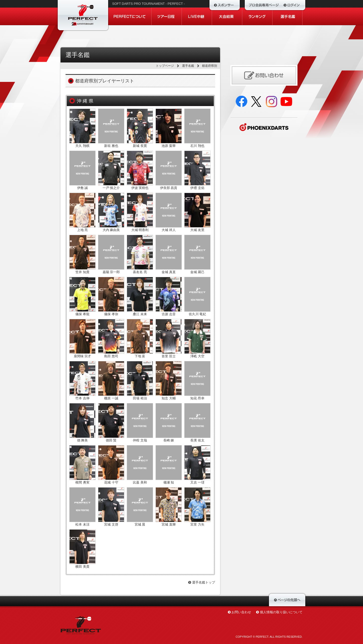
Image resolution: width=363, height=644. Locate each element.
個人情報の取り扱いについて (281, 612)
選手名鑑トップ (202, 582)
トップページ (165, 66)
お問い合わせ (241, 612)
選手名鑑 (188, 66)
